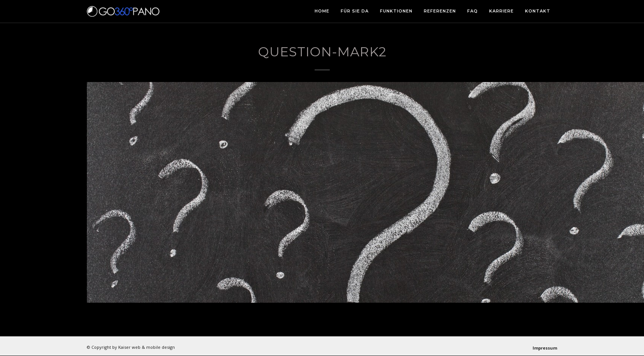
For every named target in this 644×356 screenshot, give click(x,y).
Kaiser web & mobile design (147, 347)
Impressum (545, 348)
